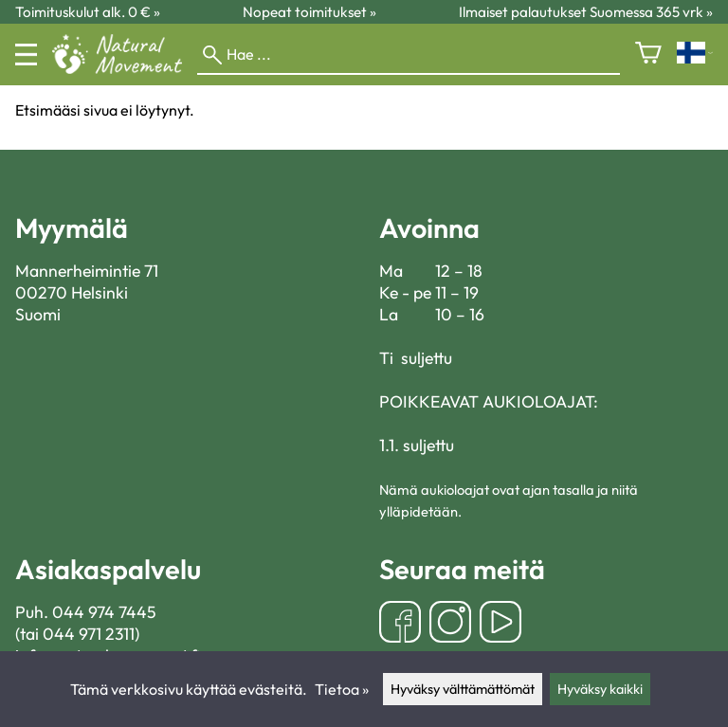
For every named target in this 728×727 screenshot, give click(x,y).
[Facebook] (400, 624)
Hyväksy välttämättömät (463, 689)
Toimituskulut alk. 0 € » (88, 12)
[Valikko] (26, 55)
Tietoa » (342, 689)
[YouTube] (500, 624)
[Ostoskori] (648, 55)
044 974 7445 (104, 612)
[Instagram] (450, 624)
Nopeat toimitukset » (309, 12)
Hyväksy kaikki (600, 689)
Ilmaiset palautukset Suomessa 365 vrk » (586, 12)
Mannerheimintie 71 (87, 271)
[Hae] (409, 55)
